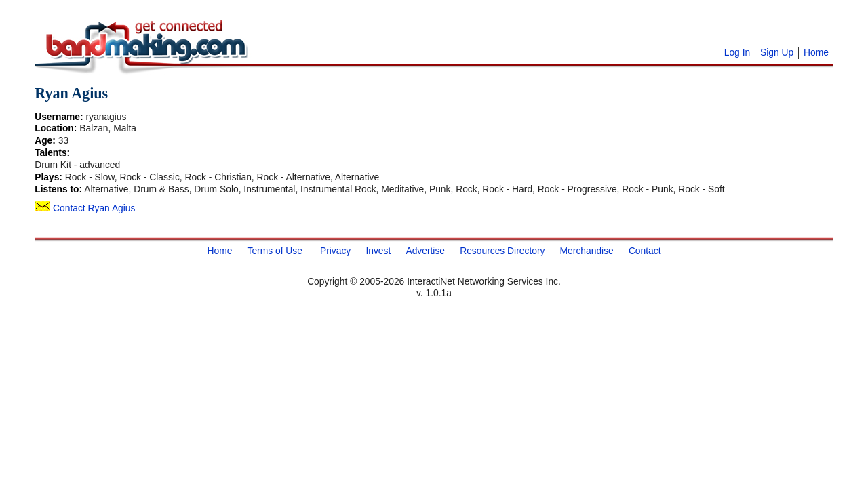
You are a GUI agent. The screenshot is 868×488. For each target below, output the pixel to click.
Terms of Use (274, 251)
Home (816, 52)
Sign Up (777, 52)
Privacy (335, 251)
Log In (737, 52)
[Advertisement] (421, 27)
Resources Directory (502, 251)
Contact (645, 251)
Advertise (425, 251)
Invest (378, 251)
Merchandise (587, 251)
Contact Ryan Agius (85, 208)
